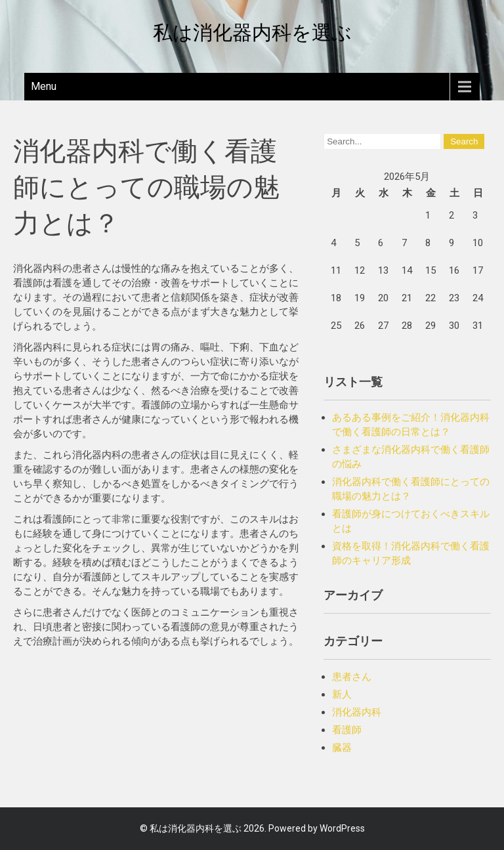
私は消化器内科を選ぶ (252, 32)
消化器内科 (357, 712)
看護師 (347, 730)
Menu (44, 86)
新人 (342, 694)
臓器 (342, 748)
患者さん (352, 677)
